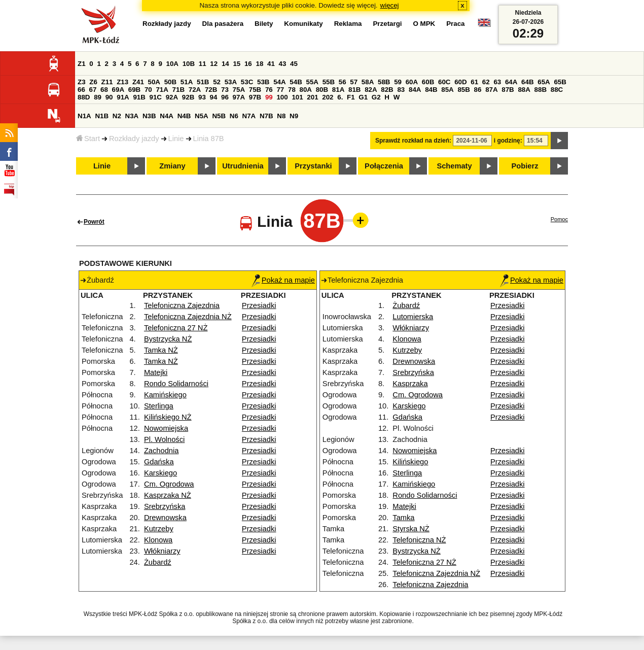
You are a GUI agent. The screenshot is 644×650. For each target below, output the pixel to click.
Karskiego (160, 473)
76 (269, 90)
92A (172, 97)
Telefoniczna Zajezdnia (182, 305)
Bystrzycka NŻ (168, 339)
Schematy (454, 166)
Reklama (348, 24)
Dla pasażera (223, 24)
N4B (184, 116)
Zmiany (172, 166)
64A (511, 82)
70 (148, 90)
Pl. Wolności (164, 439)
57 (354, 82)
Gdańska (159, 462)
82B (387, 90)
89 (98, 97)
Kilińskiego (410, 462)
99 (269, 97)
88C (557, 90)
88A (524, 90)
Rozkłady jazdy (134, 139)
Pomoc (559, 219)
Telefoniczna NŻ (419, 540)
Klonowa (158, 540)
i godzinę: (508, 141)
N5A (202, 116)
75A (239, 90)
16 (248, 64)
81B (354, 90)
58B (384, 82)
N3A (132, 116)
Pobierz (525, 166)
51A (187, 82)
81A (338, 90)
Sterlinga (159, 406)
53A (231, 82)
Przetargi (387, 24)
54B (296, 82)
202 (328, 97)
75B (255, 90)
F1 (351, 97)
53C (247, 82)
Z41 (138, 82)
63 (497, 82)
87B (508, 90)
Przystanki (313, 166)
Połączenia (384, 166)
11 (203, 64)
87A (491, 90)
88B (541, 90)
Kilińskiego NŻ (168, 417)
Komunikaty (303, 24)
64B (527, 82)
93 (202, 97)
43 (283, 64)
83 (401, 90)
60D (460, 82)
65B (560, 82)
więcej (390, 5)
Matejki (156, 372)
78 (292, 90)
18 (259, 64)
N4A (167, 116)
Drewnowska (165, 518)
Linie (176, 139)
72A (195, 90)
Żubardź (158, 562)
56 (343, 82)
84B (431, 90)
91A (123, 97)
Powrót (94, 222)
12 (214, 64)
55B (329, 82)
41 (271, 64)
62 (486, 82)
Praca (455, 24)
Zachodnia (161, 451)
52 (217, 82)
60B (428, 82)
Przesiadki (259, 305)
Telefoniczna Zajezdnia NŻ (188, 317)
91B (139, 97)
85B (463, 90)
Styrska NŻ (411, 529)
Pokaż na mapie (283, 280)
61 (474, 82)
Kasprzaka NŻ (168, 495)
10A (172, 64)
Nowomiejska (166, 428)
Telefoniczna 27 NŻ (176, 328)
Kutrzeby (159, 529)
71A (162, 90)
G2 (376, 97)
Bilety (264, 24)
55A (312, 82)
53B (263, 82)
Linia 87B (209, 139)
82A (371, 90)
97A (239, 97)
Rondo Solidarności (176, 384)
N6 (234, 116)
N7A (249, 116)
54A (279, 82)
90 (109, 97)
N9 (294, 116)
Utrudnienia (243, 166)
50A (154, 82)
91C (156, 97)
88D (84, 97)
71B (178, 90)
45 (294, 64)
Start (88, 139)
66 (81, 90)
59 (398, 82)
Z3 (82, 82)
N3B (149, 116)
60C (444, 82)
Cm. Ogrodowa (169, 484)
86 (478, 90)
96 (225, 97)
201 (312, 97)
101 (297, 97)
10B (189, 64)
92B (188, 97)
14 (225, 64)
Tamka (403, 518)
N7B (266, 116)
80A (306, 90)
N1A (84, 116)
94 (214, 97)
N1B (102, 116)
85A (447, 90)
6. (340, 97)
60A (412, 82)
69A (118, 90)
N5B (219, 116)
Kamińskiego (165, 395)
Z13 (122, 82)
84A (415, 90)
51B (203, 82)
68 (104, 90)
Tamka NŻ (161, 350)
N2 (117, 116)
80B (322, 90)
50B (170, 82)
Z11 (107, 82)
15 (237, 64)
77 (280, 90)
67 (93, 90)
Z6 (93, 82)
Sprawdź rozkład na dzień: (413, 141)
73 (225, 90)
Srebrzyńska (165, 506)
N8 (281, 116)
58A (368, 82)
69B (134, 90)
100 (282, 97)
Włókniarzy (162, 551)
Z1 (82, 64)
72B (211, 90)
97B (255, 97)
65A (544, 82)
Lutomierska (413, 317)
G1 (363, 97)
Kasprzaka (410, 384)
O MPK (424, 24)
